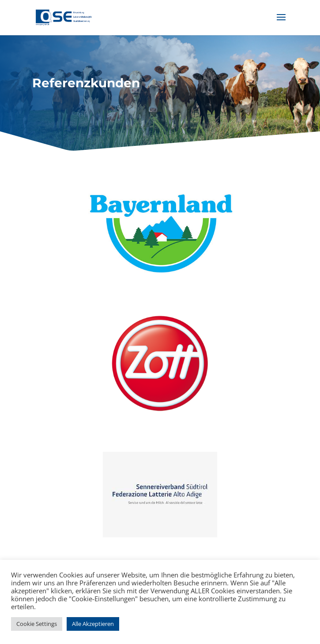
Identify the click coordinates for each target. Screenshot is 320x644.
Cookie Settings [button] (37, 624)
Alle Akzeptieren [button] (93, 624)
